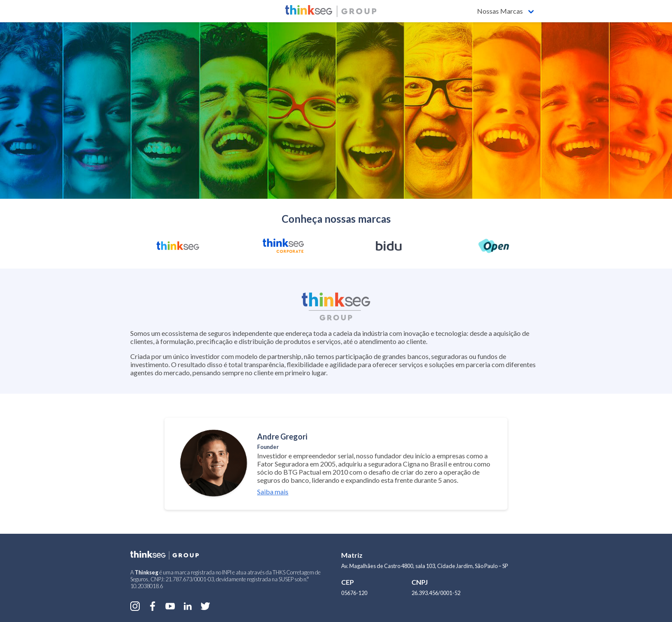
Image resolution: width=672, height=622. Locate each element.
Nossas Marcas (500, 11)
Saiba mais (273, 492)
